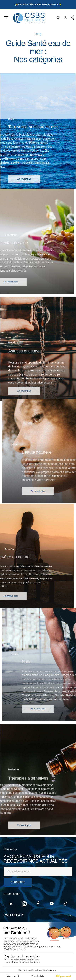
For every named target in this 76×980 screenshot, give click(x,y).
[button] (24, 185)
